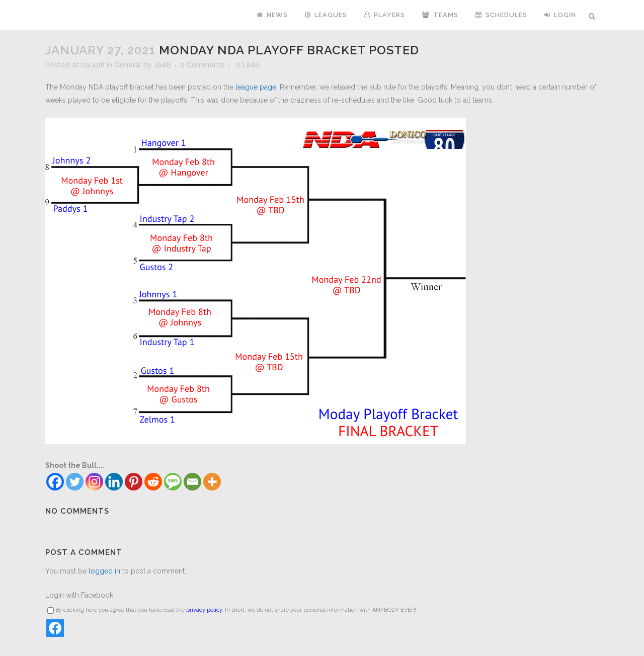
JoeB (163, 65)
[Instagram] (94, 482)
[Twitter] (75, 482)
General (128, 65)
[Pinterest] (134, 482)
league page (256, 87)
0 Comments (202, 65)
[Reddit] (153, 482)
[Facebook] (55, 482)
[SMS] (173, 482)
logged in (104, 571)
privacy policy (204, 610)
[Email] (192, 482)
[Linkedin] (114, 482)
